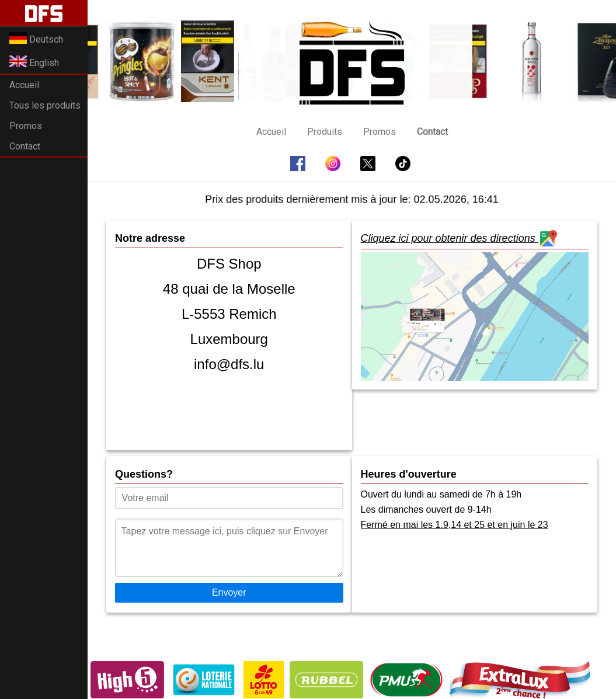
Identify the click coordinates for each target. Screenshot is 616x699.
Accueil (24, 85)
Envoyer (229, 592)
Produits (325, 132)
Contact (25, 146)
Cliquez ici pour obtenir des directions (459, 239)
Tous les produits (45, 105)
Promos (26, 126)
